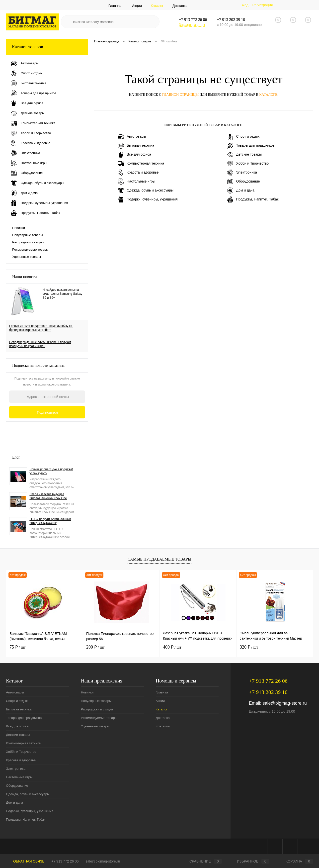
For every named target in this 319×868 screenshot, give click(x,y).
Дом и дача (241, 191)
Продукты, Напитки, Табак (253, 199)
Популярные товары (28, 235)
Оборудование (244, 182)
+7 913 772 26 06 (65, 861)
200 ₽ (95, 647)
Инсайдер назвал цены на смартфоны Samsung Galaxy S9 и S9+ (62, 294)
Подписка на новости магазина (38, 365)
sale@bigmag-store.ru (284, 703)
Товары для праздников (251, 146)
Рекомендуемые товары (30, 249)
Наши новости (25, 277)
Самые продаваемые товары (159, 559)
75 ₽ (18, 647)
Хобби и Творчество (248, 164)
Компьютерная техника (141, 164)
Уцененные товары (27, 257)
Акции (137, 6)
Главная (115, 6)
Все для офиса (135, 155)
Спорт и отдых (243, 137)
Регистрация (262, 5)
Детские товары (245, 155)
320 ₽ (249, 647)
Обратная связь (25, 861)
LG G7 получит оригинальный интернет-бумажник (50, 521)
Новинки (19, 228)
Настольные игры (137, 182)
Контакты (163, 726)
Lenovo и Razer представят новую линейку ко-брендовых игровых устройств (41, 328)
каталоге (268, 95)
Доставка (180, 6)
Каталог (157, 6)
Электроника (242, 173)
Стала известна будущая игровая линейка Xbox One (48, 496)
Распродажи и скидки (28, 242)
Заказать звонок (192, 25)
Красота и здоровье (138, 173)
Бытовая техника (136, 146)
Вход (244, 5)
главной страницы (180, 95)
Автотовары (132, 137)
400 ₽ (172, 647)
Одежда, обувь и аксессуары (146, 191)
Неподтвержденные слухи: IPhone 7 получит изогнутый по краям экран (40, 344)
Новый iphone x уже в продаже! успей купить (51, 471)
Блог (16, 457)
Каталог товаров (47, 47)
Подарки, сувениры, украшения (148, 199)
